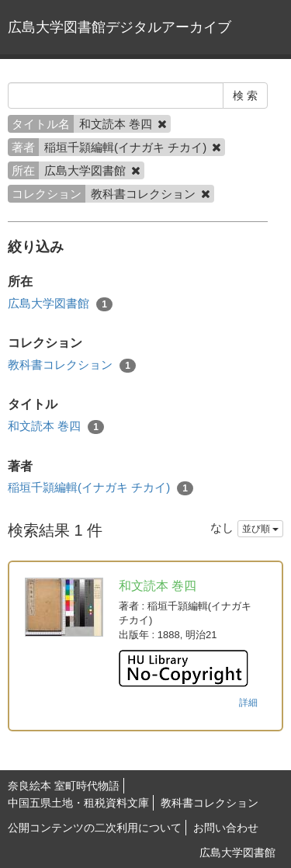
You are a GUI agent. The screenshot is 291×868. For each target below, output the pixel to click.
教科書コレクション (72, 365)
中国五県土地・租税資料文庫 (78, 803)
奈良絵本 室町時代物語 (64, 786)
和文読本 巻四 (56, 427)
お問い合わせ (226, 828)
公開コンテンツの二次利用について (95, 828)
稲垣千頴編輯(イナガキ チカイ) (100, 488)
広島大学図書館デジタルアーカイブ (120, 27)
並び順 (260, 529)
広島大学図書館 (60, 304)
